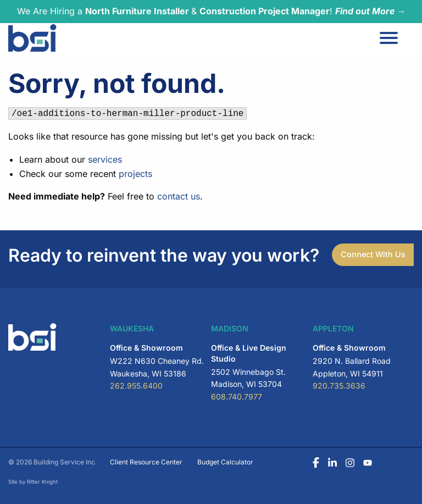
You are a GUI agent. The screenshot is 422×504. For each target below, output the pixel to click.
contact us (179, 196)
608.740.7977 (237, 397)
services (105, 159)
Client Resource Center (146, 462)
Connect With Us (373, 254)
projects (135, 174)
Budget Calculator (225, 462)
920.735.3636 (339, 386)
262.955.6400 (136, 386)
